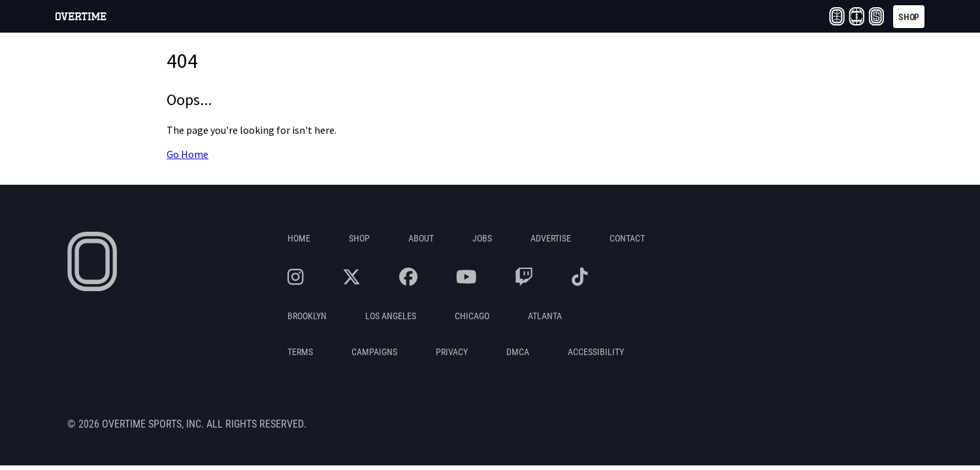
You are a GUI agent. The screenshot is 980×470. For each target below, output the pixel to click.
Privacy (452, 352)
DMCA (518, 352)
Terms (300, 352)
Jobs (482, 238)
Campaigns (374, 352)
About (421, 238)
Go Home (188, 154)
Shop (359, 238)
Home (299, 238)
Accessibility (596, 352)
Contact (627, 238)
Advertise (551, 238)
